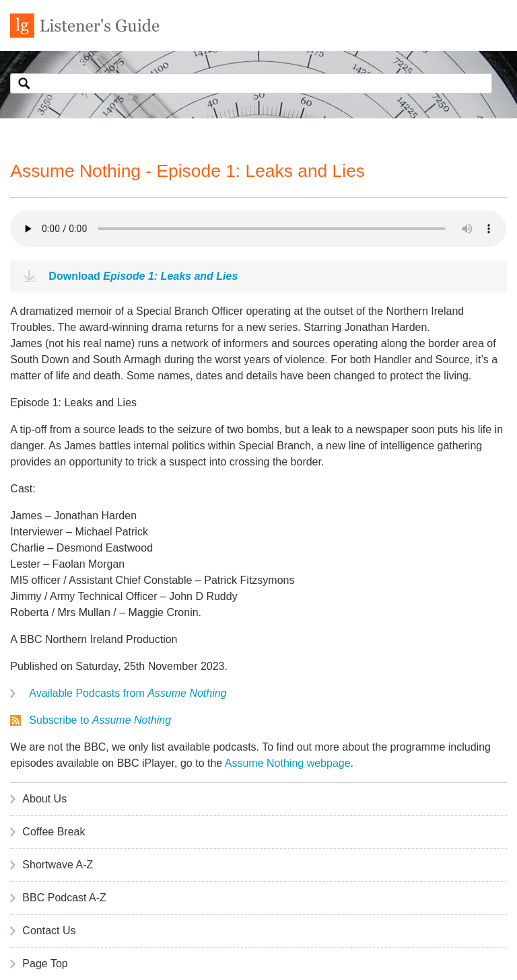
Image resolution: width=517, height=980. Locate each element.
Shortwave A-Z (58, 865)
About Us (44, 799)
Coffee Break (54, 832)
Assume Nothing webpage (288, 763)
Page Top (45, 964)
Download (143, 276)
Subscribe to (100, 720)
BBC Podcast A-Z (64, 898)
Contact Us (49, 931)
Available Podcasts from (128, 693)
